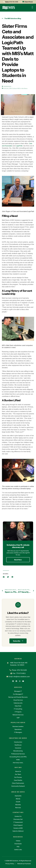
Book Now (18, 560)
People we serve (18, 723)
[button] (4, 577)
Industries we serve (18, 738)
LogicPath (19, 146)
